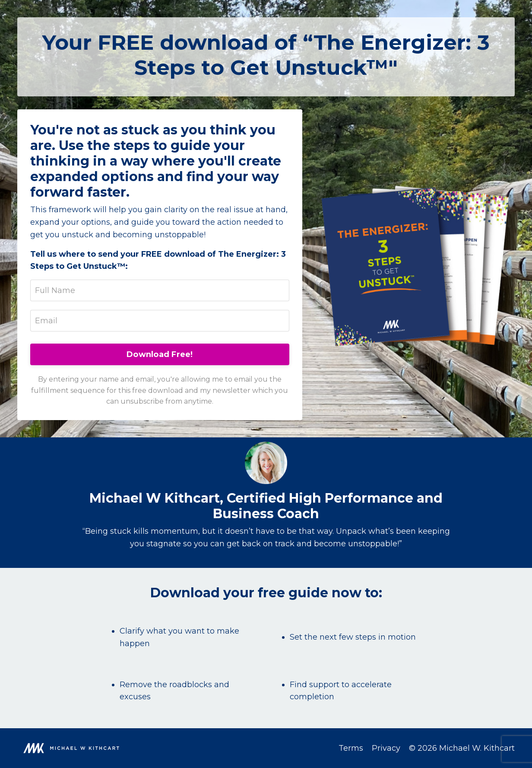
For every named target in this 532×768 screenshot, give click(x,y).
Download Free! (160, 354)
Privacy (386, 748)
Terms (351, 748)
